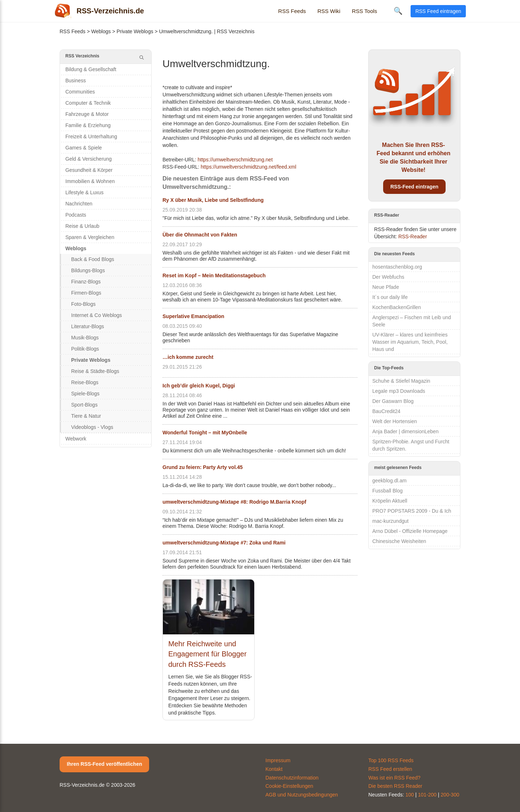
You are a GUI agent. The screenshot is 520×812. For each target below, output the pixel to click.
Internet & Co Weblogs (97, 315)
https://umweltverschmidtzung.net (235, 160)
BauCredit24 (386, 411)
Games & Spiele (84, 148)
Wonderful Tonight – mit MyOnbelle (205, 433)
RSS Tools (364, 11)
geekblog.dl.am (389, 481)
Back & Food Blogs (93, 259)
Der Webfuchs (388, 277)
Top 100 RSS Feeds (391, 760)
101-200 (427, 795)
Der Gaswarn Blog (393, 401)
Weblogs (101, 31)
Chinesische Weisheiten (399, 541)
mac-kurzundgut (390, 521)
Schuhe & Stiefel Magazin (401, 381)
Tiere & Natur (86, 416)
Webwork (76, 439)
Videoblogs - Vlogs (92, 427)
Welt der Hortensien (395, 421)
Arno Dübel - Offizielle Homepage (410, 531)
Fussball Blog (387, 491)
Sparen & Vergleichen (90, 237)
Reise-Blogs (85, 382)
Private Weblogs (135, 31)
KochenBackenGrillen (397, 307)
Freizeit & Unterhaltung (91, 136)
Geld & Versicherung (88, 159)
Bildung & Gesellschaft (91, 69)
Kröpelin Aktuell (390, 501)
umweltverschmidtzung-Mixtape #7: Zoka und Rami (224, 543)
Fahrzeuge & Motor (87, 114)
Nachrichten (79, 204)
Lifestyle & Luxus (84, 192)
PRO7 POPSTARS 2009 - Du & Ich (412, 511)
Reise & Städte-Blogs (95, 371)
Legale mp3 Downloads (399, 391)
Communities (80, 92)
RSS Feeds (292, 11)
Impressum (278, 760)
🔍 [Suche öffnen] (398, 11)
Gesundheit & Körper (89, 170)
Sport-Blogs (84, 405)
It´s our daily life (390, 297)
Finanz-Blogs (86, 282)
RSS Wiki (329, 11)
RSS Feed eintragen (438, 11)
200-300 (450, 795)
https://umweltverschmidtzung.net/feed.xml (249, 167)
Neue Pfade (386, 287)
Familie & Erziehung (88, 125)
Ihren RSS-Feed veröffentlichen (104, 764)
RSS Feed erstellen (390, 769)
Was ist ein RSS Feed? (394, 778)
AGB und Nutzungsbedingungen (302, 795)
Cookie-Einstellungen (289, 786)
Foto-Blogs (83, 304)
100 (410, 795)
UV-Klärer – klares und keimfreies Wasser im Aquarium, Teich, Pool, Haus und (410, 342)
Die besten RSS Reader (395, 786)
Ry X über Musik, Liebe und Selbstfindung (213, 200)
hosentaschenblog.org (397, 267)
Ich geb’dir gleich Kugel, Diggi (199, 386)
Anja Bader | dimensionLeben (405, 431)
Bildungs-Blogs (88, 270)
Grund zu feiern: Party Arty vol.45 (203, 467)
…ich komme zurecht (188, 357)
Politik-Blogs (85, 349)
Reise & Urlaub (82, 226)
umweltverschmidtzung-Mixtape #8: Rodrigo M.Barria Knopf (234, 502)
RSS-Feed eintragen (414, 187)
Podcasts (76, 215)
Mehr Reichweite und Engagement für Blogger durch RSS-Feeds (207, 654)
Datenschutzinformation (292, 778)
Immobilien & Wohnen (90, 181)
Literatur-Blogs (88, 326)
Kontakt (274, 769)
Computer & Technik (88, 103)
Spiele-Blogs (85, 394)
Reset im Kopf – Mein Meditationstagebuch (214, 275)
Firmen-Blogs (86, 293)
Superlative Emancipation (193, 316)
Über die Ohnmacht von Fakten (200, 235)
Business (76, 81)
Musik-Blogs (85, 338)
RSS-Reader (413, 236)
